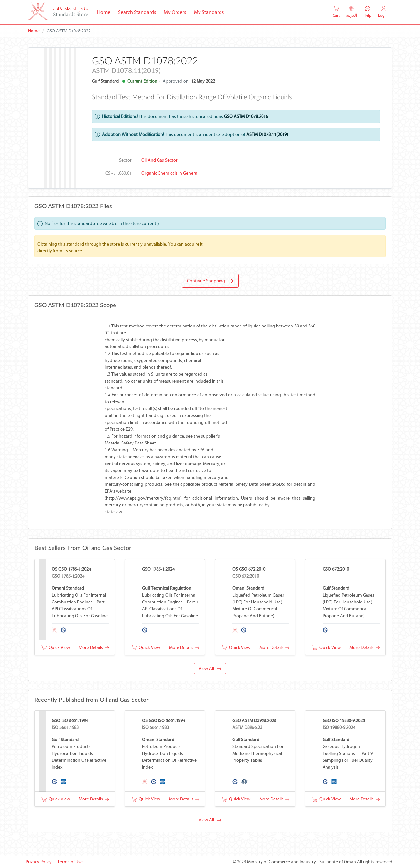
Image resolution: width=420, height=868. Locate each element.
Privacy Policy (39, 862)
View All (210, 669)
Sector (125, 160)
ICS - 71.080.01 (118, 173)
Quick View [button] (56, 648)
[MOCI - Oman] (58, 12)
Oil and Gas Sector (159, 160)
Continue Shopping (210, 281)
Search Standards (139, 12)
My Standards (209, 12)
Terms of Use (70, 862)
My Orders (175, 12)
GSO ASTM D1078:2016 (246, 117)
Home (106, 12)
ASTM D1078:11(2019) (267, 135)
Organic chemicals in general (170, 173)
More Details (94, 648)
